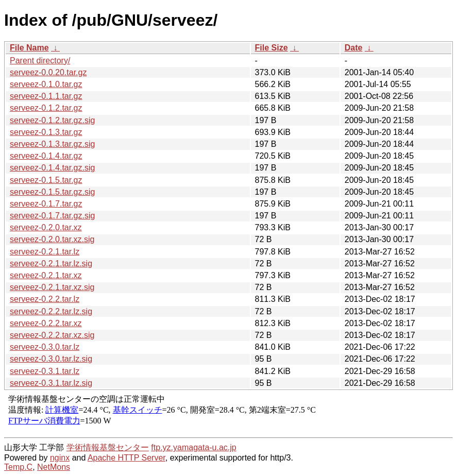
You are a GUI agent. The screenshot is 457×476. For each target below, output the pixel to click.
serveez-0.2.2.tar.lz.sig (51, 311)
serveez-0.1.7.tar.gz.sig (52, 216)
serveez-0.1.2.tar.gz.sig (52, 120)
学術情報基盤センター (108, 447)
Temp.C (18, 467)
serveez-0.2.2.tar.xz (46, 323)
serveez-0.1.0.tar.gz (46, 84)
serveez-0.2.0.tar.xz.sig (52, 239)
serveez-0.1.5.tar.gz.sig (52, 192)
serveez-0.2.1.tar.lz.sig (51, 263)
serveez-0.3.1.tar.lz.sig (51, 383)
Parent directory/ (40, 61)
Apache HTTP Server (126, 458)
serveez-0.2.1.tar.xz (46, 275)
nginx (60, 458)
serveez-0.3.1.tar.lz (45, 371)
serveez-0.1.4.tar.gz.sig (52, 168)
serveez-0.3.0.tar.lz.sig (51, 359)
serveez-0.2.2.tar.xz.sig (52, 335)
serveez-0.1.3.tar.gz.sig (52, 144)
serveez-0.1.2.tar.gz (46, 108)
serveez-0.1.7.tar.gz (46, 204)
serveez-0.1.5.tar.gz (46, 180)
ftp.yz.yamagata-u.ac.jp (193, 447)
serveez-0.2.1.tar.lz (45, 252)
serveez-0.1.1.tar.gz (46, 96)
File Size (272, 48)
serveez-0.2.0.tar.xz (46, 227)
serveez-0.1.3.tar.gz (46, 132)
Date (354, 48)
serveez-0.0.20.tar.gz (48, 72)
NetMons (54, 467)
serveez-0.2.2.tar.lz (45, 299)
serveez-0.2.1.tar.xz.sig (52, 287)
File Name (29, 48)
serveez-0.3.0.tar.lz (45, 347)
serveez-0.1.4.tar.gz (46, 156)
